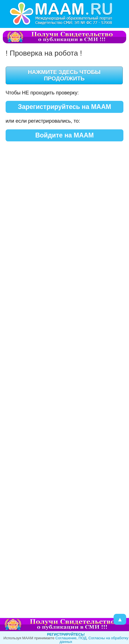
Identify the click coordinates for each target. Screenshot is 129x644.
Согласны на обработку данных (94, 640)
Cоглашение (66, 638)
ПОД (82, 638)
